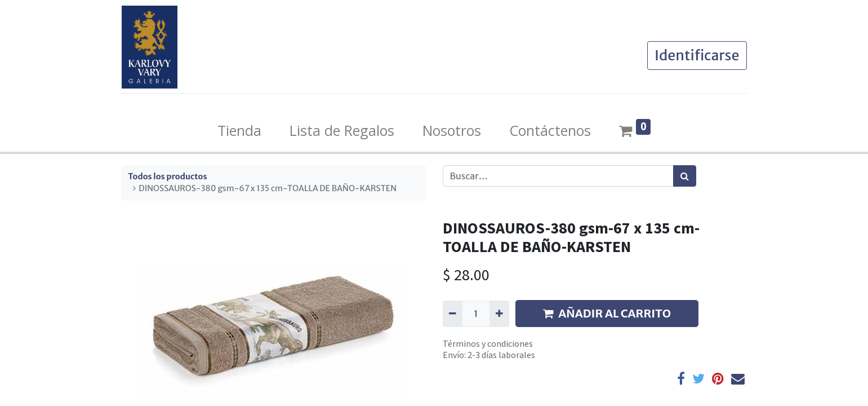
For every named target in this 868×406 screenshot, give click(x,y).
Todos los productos (168, 176)
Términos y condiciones (488, 343)
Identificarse (697, 55)
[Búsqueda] (685, 176)
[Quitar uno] (453, 314)
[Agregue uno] (499, 314)
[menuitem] (239, 131)
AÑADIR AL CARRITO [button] (607, 313)
